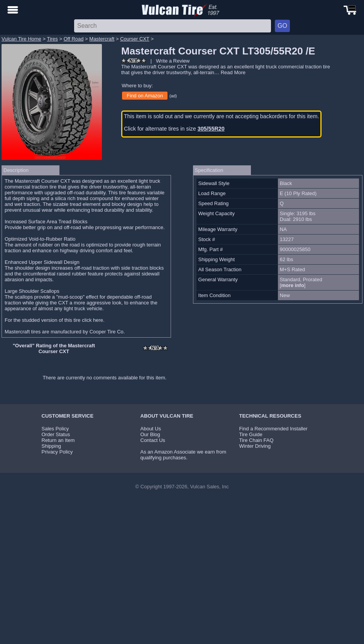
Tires (52, 39)
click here (92, 320)
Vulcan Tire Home (21, 39)
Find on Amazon (145, 96)
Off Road (74, 39)
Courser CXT (135, 39)
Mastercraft (102, 39)
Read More (233, 72)
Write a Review (173, 61)
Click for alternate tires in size (174, 129)
